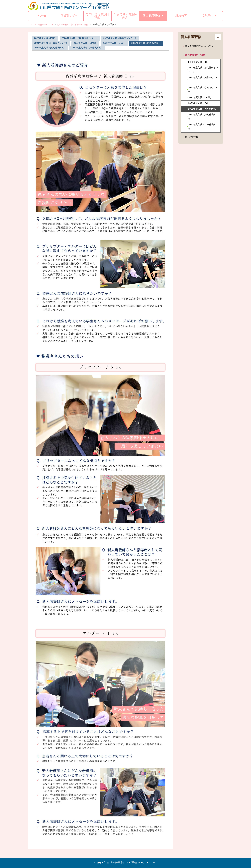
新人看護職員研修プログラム (199, 46)
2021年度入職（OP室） (200, 97)
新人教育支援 (192, 137)
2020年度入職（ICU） (199, 62)
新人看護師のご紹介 (195, 55)
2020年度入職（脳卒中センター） (203, 80)
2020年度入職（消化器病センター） (203, 70)
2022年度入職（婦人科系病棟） (202, 117)
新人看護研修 (153, 16)
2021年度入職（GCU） (200, 103)
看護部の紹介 (70, 16)
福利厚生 (209, 16)
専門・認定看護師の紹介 (98, 16)
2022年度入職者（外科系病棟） (202, 127)
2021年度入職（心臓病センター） (203, 90)
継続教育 (181, 16)
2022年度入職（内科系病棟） (203, 109)
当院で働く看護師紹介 (125, 16)
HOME (42, 16)
